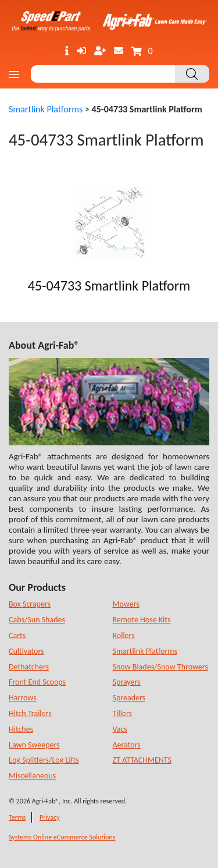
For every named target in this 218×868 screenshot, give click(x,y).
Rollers (124, 635)
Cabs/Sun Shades (37, 620)
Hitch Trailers (30, 713)
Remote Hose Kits (142, 620)
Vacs (120, 729)
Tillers (123, 713)
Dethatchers (29, 667)
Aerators (127, 745)
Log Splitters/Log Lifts (44, 760)
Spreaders (129, 698)
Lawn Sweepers (34, 745)
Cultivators (26, 651)
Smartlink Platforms (46, 109)
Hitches (21, 729)
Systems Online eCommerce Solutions (62, 837)
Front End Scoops (37, 682)
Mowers (126, 604)
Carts (17, 635)
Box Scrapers (30, 604)
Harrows (23, 698)
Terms (17, 817)
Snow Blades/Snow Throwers (160, 667)
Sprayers (127, 682)
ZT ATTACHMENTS (142, 760)
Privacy (50, 817)
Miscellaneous (32, 776)
